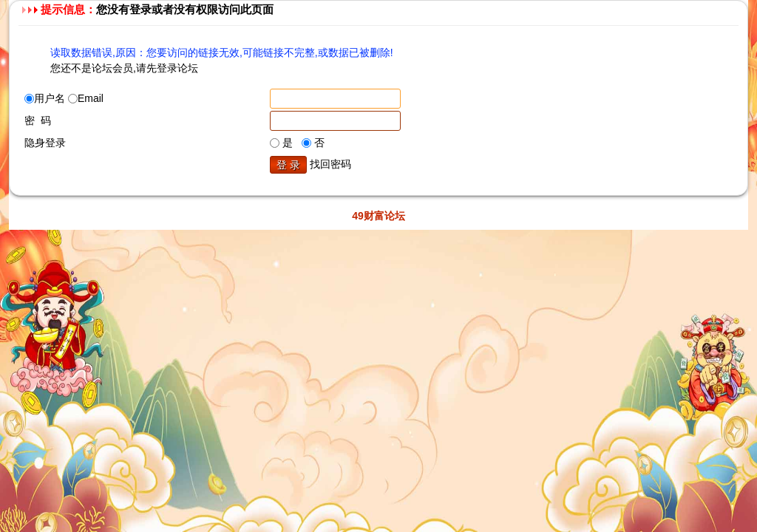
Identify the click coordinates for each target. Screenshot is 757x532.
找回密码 (330, 164)
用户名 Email (64, 98)
